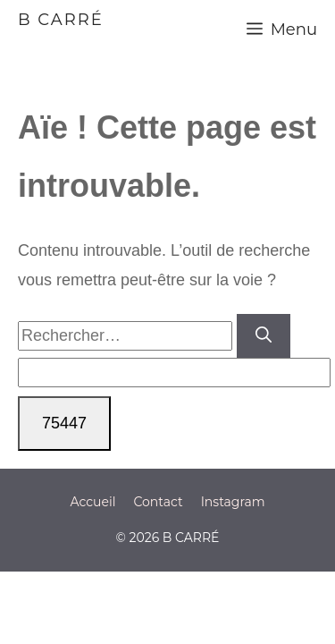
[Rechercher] (264, 336)
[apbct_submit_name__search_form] (64, 424)
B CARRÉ (61, 20)
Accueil (92, 502)
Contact (158, 502)
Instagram (233, 502)
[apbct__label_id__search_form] (174, 373)
